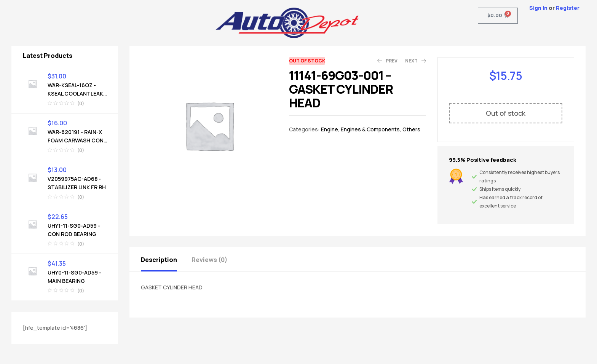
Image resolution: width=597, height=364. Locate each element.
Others (411, 129)
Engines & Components (370, 129)
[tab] (166, 259)
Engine (330, 129)
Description (159, 260)
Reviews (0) (209, 260)
